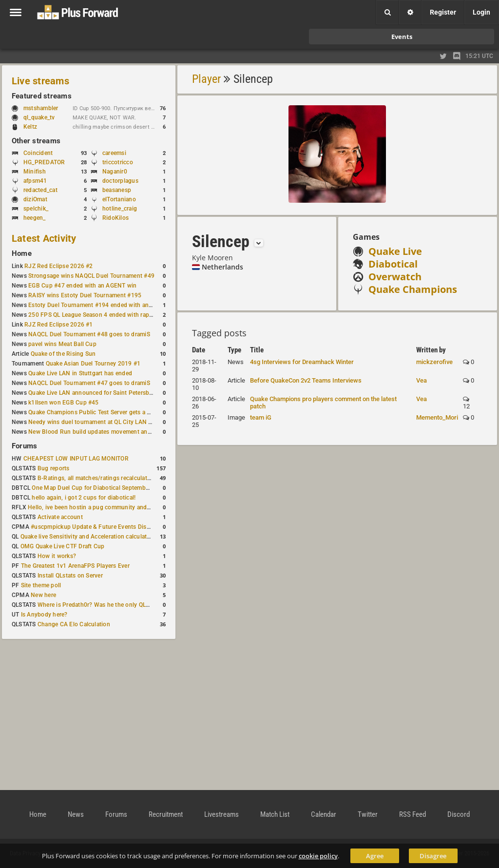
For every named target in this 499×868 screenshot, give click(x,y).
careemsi (114, 153)
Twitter (368, 814)
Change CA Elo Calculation (74, 624)
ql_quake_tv (39, 117)
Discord (459, 814)
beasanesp (117, 190)
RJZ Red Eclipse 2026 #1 (59, 325)
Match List (275, 814)
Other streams (36, 141)
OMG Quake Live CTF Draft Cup (63, 546)
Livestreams (221, 814)
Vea (422, 380)
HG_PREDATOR (44, 162)
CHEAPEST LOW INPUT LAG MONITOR (76, 459)
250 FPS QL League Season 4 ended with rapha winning (104, 315)
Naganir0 (115, 172)
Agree (375, 856)
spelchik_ (36, 209)
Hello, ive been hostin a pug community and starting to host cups (116, 507)
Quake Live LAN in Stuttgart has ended (80, 373)
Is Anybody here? (44, 615)
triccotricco (118, 162)
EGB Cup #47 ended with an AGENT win (82, 286)
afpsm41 (35, 181)
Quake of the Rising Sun (63, 354)
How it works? (57, 556)
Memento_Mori (437, 417)
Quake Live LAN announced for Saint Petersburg (93, 393)
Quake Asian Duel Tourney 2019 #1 (93, 364)
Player (206, 79)
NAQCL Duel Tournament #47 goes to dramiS (89, 383)
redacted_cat (40, 190)
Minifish (35, 172)
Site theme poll (41, 585)
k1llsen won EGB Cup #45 (64, 403)
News (76, 814)
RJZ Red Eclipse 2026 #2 (59, 266)
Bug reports (54, 468)
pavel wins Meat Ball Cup (62, 344)
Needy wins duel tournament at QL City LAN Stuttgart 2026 (108, 422)
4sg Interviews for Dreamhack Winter (302, 362)
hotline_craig (120, 209)
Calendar (324, 814)
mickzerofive (434, 362)
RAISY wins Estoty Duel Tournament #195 (85, 295)
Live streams (40, 81)
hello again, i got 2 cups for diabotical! (84, 498)
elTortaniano (119, 199)
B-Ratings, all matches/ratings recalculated (96, 478)
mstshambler (46, 108)
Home (22, 253)
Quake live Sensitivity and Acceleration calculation (88, 537)
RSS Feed (413, 814)
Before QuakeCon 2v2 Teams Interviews (306, 380)
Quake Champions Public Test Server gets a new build (101, 412)
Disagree (433, 856)
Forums (24, 446)
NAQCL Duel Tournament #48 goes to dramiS (89, 334)
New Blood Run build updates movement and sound (99, 432)
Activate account (60, 517)
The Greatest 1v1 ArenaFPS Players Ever (75, 566)
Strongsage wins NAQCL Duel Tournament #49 (91, 276)
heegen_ (35, 218)
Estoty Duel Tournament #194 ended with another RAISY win (110, 305)
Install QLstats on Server (70, 576)
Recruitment (166, 814)
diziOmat (35, 199)
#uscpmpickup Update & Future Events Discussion (99, 527)
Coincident (38, 153)
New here (43, 595)
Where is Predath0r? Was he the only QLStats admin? (109, 605)
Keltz (30, 127)
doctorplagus (120, 181)
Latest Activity (44, 238)
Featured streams (42, 96)
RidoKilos (115, 218)
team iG (261, 417)
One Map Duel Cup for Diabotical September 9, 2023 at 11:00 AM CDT (126, 488)
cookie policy (318, 856)
